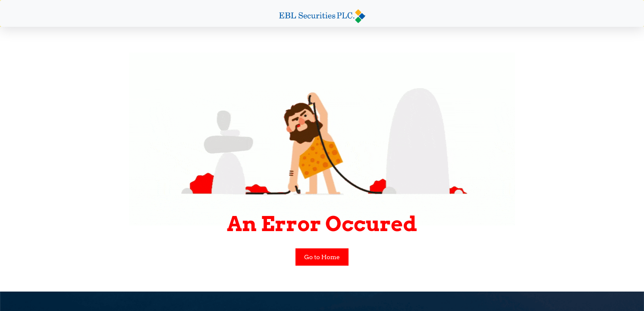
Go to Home (322, 257)
